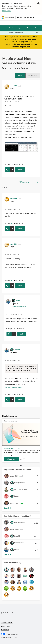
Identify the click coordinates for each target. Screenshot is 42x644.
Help (27, 28)
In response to (19, 306)
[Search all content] (24, 33)
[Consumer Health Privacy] (21, 638)
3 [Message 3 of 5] (11, 280)
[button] (20, 75)
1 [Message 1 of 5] (11, 164)
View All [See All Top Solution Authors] (8, 508)
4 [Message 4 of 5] (13, 329)
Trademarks (5, 630)
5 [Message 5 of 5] (11, 223)
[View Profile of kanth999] (13, 86)
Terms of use (5, 627)
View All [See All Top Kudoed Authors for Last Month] (8, 555)
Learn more (6, 11)
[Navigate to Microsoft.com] (8, 17)
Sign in (20, 28)
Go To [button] (34, 28)
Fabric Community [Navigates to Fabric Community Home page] (25, 17)
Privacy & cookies (7, 623)
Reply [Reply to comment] (20, 228)
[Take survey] (12, 459)
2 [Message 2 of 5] (11, 394)
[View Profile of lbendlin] (19, 300)
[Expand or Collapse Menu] (3, 23)
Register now (25, 47)
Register (12, 28)
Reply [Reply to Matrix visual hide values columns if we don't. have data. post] (20, 169)
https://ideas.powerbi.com (14, 387)
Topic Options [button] (32, 75)
